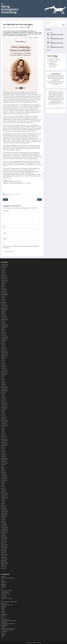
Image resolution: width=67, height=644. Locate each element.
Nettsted (5, 239)
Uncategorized (4, 632)
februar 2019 (4, 348)
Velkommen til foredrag (54, 60)
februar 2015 (4, 417)
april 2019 (3, 346)
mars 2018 (3, 365)
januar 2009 (4, 526)
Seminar (3, 617)
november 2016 (4, 387)
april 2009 (3, 521)
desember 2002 (4, 562)
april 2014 (3, 433)
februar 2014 (4, 436)
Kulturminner (4, 603)
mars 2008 (3, 535)
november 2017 (4, 370)
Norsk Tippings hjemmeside (56, 81)
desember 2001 (4, 564)
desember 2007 (4, 538)
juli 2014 (3, 428)
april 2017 (3, 381)
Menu (3, 4)
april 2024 (3, 287)
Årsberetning (4, 581)
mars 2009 (3, 523)
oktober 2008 (4, 531)
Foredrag (3, 587)
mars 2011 (3, 488)
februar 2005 (4, 551)
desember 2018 (4, 351)
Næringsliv (3, 606)
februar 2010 (4, 507)
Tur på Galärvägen (53, 62)
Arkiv (2, 580)
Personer (3, 611)
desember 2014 (4, 420)
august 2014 (4, 427)
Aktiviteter (3, 576)
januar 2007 (4, 543)
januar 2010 (4, 509)
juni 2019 (3, 343)
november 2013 (4, 441)
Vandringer (3, 635)
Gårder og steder (5, 592)
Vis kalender (48, 50)
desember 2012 (4, 458)
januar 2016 (4, 401)
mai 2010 (3, 502)
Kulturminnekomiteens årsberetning (9, 602)
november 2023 (4, 293)
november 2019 (4, 337)
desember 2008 (4, 527)
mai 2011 (3, 485)
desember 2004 (4, 554)
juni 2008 (3, 534)
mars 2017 (3, 383)
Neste (39, 200)
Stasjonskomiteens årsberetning (8, 628)
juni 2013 (3, 449)
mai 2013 (3, 450)
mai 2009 (3, 520)
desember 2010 (4, 493)
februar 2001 (4, 565)
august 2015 (4, 409)
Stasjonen (3, 627)
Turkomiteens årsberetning (7, 630)
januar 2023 (4, 304)
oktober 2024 (4, 279)
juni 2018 (3, 361)
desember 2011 (4, 475)
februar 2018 (4, 367)
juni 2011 (3, 483)
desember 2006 (4, 545)
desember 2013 (4, 439)
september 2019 (5, 338)
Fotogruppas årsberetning (7, 591)
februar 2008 (4, 537)
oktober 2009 (4, 513)
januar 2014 (4, 438)
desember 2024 (4, 277)
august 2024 (4, 282)
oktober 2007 (4, 540)
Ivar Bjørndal (11, 194)
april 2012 (3, 469)
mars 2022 (3, 315)
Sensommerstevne (5, 619)
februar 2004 (4, 557)
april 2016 (3, 397)
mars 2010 (3, 505)
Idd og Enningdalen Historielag (10, 9)
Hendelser (3, 595)
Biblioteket (25, 27)
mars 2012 (3, 471)
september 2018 (5, 356)
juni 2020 (3, 331)
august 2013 (4, 446)
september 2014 (5, 425)
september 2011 (5, 480)
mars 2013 (3, 453)
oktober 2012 (4, 461)
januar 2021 (4, 324)
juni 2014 (3, 430)
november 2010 (4, 494)
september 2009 (5, 515)
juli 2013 (3, 447)
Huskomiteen (4, 597)
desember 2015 (4, 403)
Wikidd (3, 636)
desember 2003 (4, 559)
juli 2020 (3, 329)
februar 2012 (4, 472)
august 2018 (4, 357)
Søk (48, 23)
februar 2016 (4, 400)
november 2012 (4, 460)
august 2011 (4, 482)
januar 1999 (4, 568)
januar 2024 (4, 291)
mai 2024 (3, 285)
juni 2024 (3, 283)
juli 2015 (3, 411)
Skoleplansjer (4, 622)
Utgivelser (3, 633)
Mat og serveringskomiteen (7, 605)
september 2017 (5, 373)
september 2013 (5, 444)
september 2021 (5, 320)
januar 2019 (4, 350)
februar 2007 (4, 542)
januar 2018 (4, 368)
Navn (5, 227)
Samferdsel (3, 616)
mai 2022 (3, 312)
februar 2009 (4, 524)
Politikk (3, 613)
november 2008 (4, 529)
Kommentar (6, 211)
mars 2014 (3, 435)
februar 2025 (4, 276)
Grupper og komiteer (6, 594)
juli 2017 (3, 376)
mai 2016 (3, 395)
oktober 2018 (4, 354)
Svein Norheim (7, 27)
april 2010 (3, 504)
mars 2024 (3, 288)
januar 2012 (4, 474)
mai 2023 (3, 298)
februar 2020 (4, 334)
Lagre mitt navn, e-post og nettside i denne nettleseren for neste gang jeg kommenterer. (21, 247)
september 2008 (5, 532)
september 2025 (5, 266)
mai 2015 (3, 412)
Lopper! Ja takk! (52, 67)
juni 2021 (3, 321)
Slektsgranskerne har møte (57, 34)
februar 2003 (4, 560)
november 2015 (4, 405)
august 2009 (4, 516)
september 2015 (5, 408)
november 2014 (4, 422)
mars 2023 (3, 301)
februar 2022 (4, 316)
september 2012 (5, 463)
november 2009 (4, 512)
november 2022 (4, 305)
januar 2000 (4, 567)
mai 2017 (3, 379)
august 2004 (4, 556)
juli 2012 (3, 466)
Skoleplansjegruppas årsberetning (8, 621)
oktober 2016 (4, 389)
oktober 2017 (4, 372)
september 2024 (5, 280)
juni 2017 (3, 378)
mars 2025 (3, 274)
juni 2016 (3, 394)
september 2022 (5, 309)
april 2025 (3, 272)
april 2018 (3, 364)
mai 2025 (3, 271)
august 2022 (4, 310)
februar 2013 (4, 455)
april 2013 (3, 452)
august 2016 (4, 392)
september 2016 (5, 390)
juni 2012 (3, 468)
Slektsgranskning (5, 625)
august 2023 (4, 296)
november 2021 (4, 318)
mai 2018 (3, 362)
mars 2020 (3, 332)
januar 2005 (4, 553)
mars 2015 (3, 416)
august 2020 (4, 327)
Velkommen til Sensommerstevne (53, 64)
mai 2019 (3, 345)
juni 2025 (3, 269)
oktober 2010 (4, 496)
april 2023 (3, 299)
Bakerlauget (4, 584)
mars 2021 (3, 323)
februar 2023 (4, 302)
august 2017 (4, 375)
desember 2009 (4, 510)
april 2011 (3, 486)
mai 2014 (3, 431)
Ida (2, 600)
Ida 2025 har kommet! (54, 58)
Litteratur (17, 194)
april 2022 (3, 313)
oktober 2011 (4, 479)
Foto (2, 589)
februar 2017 (4, 384)
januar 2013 (4, 457)
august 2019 (4, 340)
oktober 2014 (4, 424)
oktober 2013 (4, 442)
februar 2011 (4, 490)
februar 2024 (4, 290)
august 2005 (4, 549)
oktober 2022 (4, 307)
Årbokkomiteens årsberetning (7, 578)
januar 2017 (4, 386)
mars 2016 (3, 398)
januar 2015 (4, 419)
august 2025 (4, 268)
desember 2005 (4, 548)
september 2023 (5, 294)
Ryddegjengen (4, 614)
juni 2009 (3, 518)
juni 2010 (3, 501)
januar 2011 (4, 491)
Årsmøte (3, 583)
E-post (5, 233)
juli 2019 (3, 342)
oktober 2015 (4, 406)
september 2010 (5, 498)
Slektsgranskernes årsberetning (8, 624)
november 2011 (4, 477)
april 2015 (3, 414)
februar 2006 (4, 546)
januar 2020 (4, 335)
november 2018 (4, 353)
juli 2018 (3, 359)
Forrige (5, 200)
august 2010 (4, 499)
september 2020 (5, 326)
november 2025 (4, 264)
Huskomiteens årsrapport (7, 598)
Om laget (3, 610)
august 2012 (4, 464)
